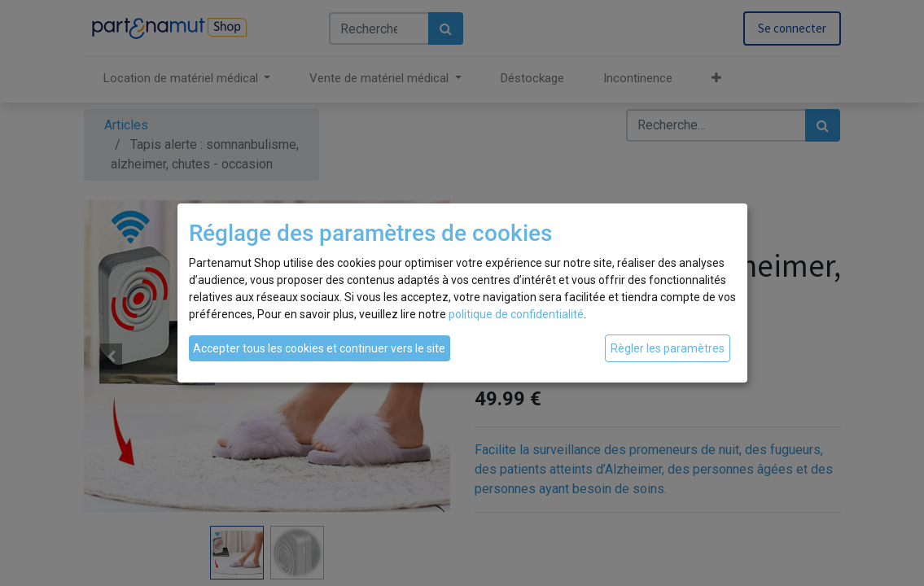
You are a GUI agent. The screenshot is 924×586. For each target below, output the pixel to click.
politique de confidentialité (516, 314)
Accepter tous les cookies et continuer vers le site (319, 348)
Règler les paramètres (668, 348)
